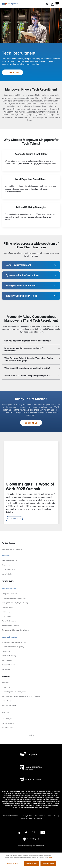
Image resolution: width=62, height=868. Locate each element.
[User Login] (52, 5)
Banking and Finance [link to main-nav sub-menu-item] (9, 560)
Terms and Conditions (11, 816)
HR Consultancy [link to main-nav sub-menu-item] (8, 607)
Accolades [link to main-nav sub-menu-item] (6, 683)
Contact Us (31, 423)
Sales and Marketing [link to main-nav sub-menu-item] (9, 665)
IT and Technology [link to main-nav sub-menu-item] (8, 569)
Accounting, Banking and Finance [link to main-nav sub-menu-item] (14, 642)
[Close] (58, 859)
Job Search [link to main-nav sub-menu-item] (6, 555)
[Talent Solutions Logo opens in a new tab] (31, 767)
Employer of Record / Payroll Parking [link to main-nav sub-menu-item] (15, 603)
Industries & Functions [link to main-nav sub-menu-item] (10, 637)
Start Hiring (12, 72)
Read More (14, 519)
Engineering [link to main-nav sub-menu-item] (6, 565)
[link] (31, 833)
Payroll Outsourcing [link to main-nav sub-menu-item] (9, 621)
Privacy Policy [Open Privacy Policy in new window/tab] (27, 816)
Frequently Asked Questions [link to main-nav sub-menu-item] (12, 549)
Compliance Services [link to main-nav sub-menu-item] (9, 594)
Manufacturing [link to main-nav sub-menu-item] (7, 574)
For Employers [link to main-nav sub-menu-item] (7, 719)
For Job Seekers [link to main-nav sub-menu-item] (8, 723)
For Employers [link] (8, 581)
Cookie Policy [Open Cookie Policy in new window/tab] (40, 816)
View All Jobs (52, 816)
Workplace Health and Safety (32, 818)
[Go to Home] (10, 4)
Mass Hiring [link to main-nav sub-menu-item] (6, 612)
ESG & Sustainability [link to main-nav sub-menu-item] (9, 656)
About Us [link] (6, 676)
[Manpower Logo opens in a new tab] (29, 755)
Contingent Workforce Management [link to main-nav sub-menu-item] (15, 598)
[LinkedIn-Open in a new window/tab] (18, 832)
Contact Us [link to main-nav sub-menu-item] (6, 687)
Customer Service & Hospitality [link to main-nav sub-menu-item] (13, 647)
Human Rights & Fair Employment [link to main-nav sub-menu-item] (14, 692)
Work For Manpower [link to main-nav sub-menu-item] (9, 705)
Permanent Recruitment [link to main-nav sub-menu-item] (10, 625)
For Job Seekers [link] (9, 543)
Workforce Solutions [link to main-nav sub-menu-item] (9, 589)
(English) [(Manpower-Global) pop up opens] (31, 839)
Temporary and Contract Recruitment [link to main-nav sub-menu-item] (15, 630)
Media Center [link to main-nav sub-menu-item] (7, 701)
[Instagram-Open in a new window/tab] (34, 833)
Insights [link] (5, 712)
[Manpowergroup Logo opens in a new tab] (31, 780)
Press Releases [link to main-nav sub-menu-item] (7, 728)
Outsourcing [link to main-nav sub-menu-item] (6, 616)
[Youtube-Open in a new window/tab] (43, 833)
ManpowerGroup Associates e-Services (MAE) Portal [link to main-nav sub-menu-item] (21, 696)
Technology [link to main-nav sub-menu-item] (6, 669)
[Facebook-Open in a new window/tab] (26, 833)
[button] (57, 4)
